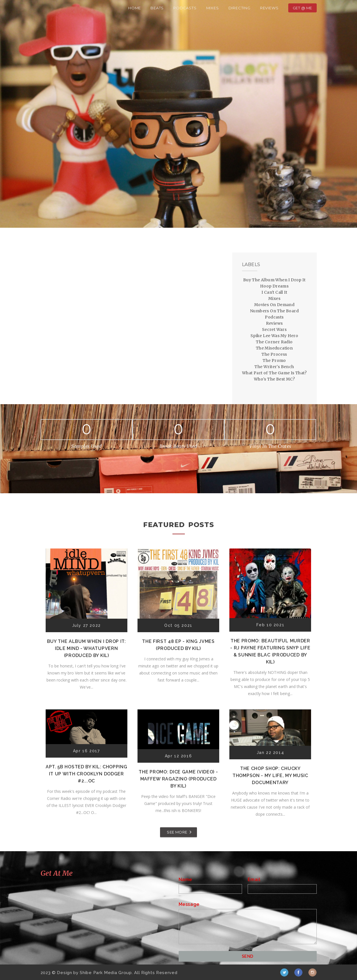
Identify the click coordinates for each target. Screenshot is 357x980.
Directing (240, 8)
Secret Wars (274, 329)
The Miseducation (274, 348)
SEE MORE (177, 832)
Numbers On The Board (274, 311)
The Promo (274, 360)
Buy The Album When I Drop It (274, 280)
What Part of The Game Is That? (274, 373)
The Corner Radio (274, 342)
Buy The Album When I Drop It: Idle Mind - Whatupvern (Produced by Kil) (87, 648)
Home (135, 8)
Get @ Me (302, 8)
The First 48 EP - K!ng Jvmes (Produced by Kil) (178, 645)
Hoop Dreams (274, 286)
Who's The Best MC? (274, 379)
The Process (274, 354)
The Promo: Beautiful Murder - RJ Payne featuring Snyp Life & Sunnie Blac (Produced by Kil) (270, 651)
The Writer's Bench (274, 367)
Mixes (213, 8)
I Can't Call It (274, 292)
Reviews (269, 8)
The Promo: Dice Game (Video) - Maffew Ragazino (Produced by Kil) (178, 779)
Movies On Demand (274, 305)
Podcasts (185, 8)
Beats (157, 8)
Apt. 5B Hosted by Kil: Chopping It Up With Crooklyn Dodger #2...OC (87, 774)
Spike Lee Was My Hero (274, 336)
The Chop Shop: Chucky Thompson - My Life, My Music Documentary (270, 776)
